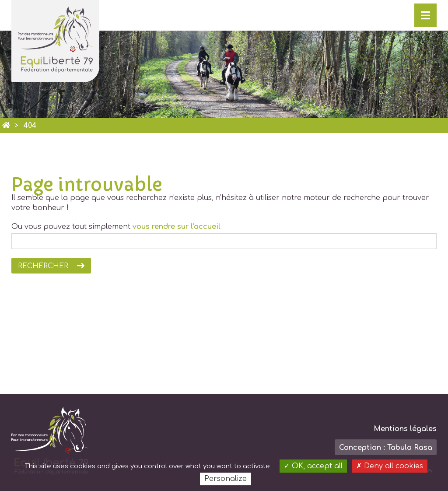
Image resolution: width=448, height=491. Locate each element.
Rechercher (43, 266)
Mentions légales (405, 429)
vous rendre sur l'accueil (177, 227)
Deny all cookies (390, 466)
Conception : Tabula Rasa (386, 448)
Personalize (226, 479)
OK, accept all (313, 466)
